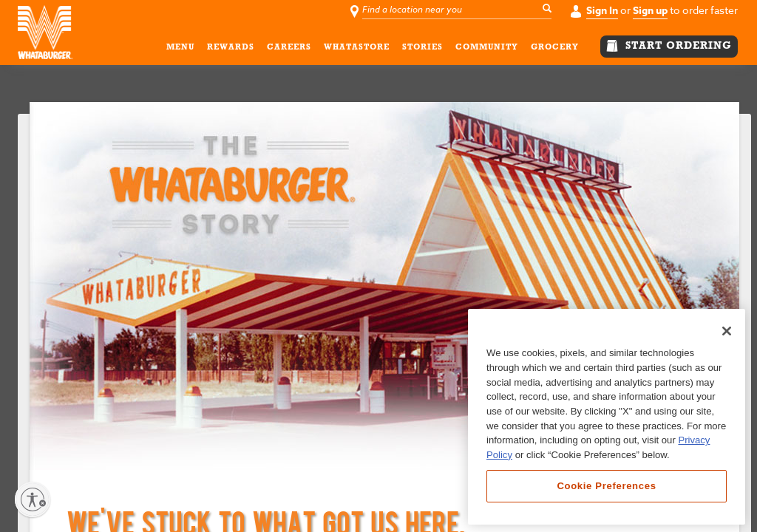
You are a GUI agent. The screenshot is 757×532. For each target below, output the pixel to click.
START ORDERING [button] (669, 46)
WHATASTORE (357, 50)
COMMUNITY (487, 50)
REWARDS (231, 50)
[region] (607, 417)
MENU (180, 50)
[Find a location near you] (458, 10)
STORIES (422, 50)
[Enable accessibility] (33, 499)
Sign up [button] (650, 11)
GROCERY (555, 50)
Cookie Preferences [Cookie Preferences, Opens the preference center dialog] (606, 486)
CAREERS (289, 50)
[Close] (727, 331)
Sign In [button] (602, 11)
